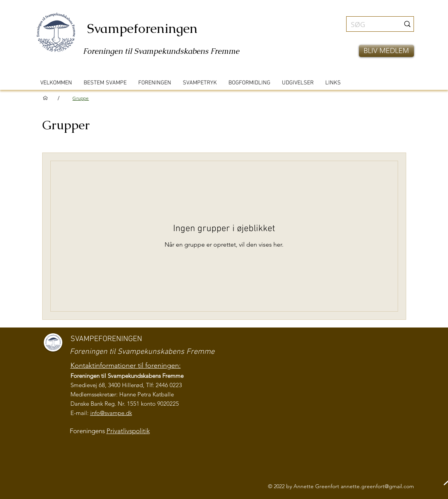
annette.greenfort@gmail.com (377, 486)
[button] (386, 51)
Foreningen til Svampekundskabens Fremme (161, 51)
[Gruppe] (81, 98)
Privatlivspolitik (128, 431)
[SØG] (370, 25)
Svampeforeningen (142, 28)
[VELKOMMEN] (45, 98)
